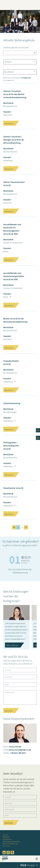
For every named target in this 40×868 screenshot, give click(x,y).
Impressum (6, 837)
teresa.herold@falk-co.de (20, 750)
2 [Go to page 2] (22, 527)
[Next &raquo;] (26, 527)
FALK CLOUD (6, 846)
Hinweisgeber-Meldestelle (11, 842)
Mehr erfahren (12, 645)
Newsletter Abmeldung (10, 844)
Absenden (9, 711)
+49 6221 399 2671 (18, 753)
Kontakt (5, 835)
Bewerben (9, 123)
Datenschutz (7, 839)
